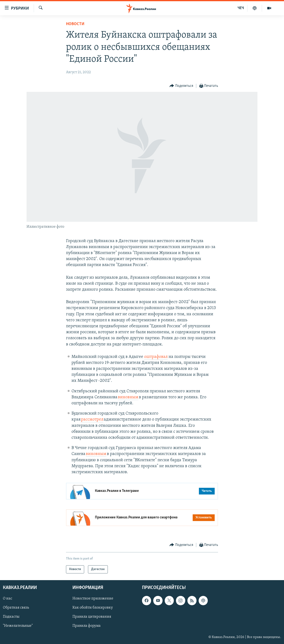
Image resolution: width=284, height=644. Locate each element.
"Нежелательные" (18, 626)
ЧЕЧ (241, 8)
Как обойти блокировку (93, 608)
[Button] (181, 86)
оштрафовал (156, 357)
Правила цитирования (92, 617)
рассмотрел (92, 419)
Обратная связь (16, 608)
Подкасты (11, 617)
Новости (75, 24)
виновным (128, 397)
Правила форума (87, 626)
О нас (8, 599)
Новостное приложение (93, 599)
